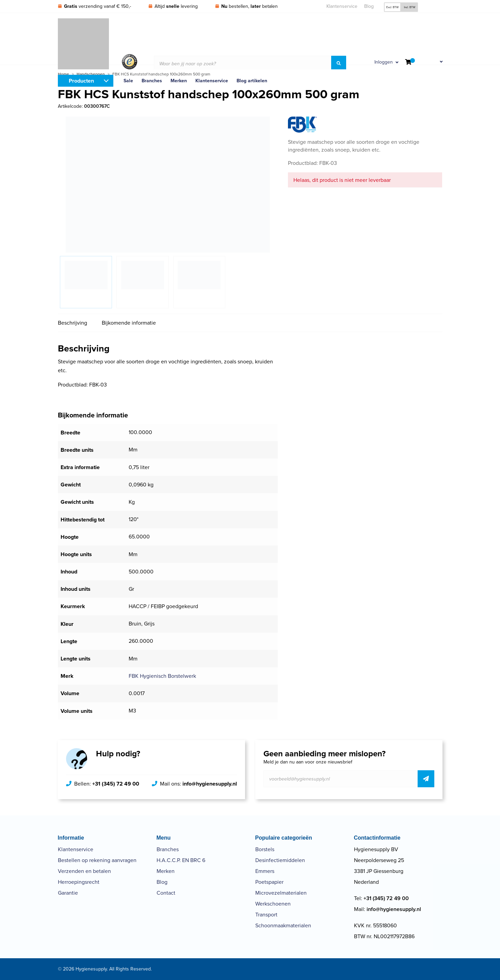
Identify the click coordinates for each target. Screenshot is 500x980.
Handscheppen (91, 74)
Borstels (265, 849)
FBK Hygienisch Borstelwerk (162, 676)
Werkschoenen (273, 904)
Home (63, 74)
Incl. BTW (410, 7)
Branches (168, 849)
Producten (81, 81)
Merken (166, 871)
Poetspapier (269, 882)
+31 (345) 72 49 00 (116, 784)
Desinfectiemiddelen (280, 860)
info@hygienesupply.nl (210, 784)
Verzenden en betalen (84, 871)
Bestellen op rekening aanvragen (97, 860)
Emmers (265, 871)
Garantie (68, 893)
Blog (369, 6)
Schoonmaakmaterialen (283, 925)
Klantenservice (342, 6)
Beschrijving (72, 323)
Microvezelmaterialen (281, 893)
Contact (166, 893)
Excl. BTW (392, 7)
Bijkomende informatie (129, 323)
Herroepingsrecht (79, 882)
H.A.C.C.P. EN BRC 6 (181, 860)
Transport (266, 915)
